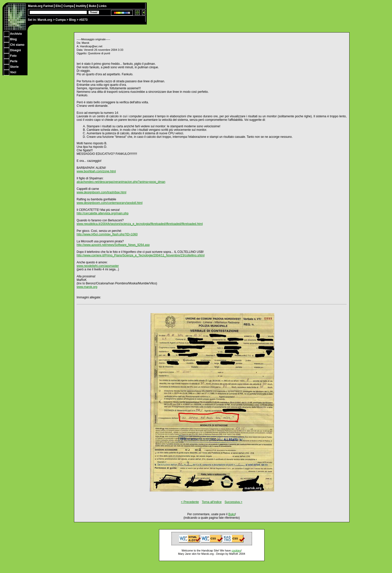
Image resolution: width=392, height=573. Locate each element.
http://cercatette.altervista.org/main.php (103, 213)
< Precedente (190, 502)
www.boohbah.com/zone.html (96, 171)
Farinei (49, 6)
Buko (93, 6)
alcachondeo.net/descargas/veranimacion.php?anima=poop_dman (121, 182)
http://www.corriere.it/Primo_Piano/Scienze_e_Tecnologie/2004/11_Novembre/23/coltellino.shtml (141, 255)
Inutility (81, 6)
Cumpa (61, 20)
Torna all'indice (212, 502)
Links (103, 6)
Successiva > (233, 502)
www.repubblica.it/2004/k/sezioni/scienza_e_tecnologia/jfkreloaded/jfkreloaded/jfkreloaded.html (140, 224)
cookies (236, 550)
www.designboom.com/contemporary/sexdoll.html (110, 203)
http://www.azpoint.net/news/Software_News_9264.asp (113, 245)
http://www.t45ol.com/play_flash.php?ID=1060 (107, 234)
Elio (59, 6)
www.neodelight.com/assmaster (98, 266)
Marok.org (45, 20)
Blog (72, 20)
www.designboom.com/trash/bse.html (102, 192)
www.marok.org (87, 287)
